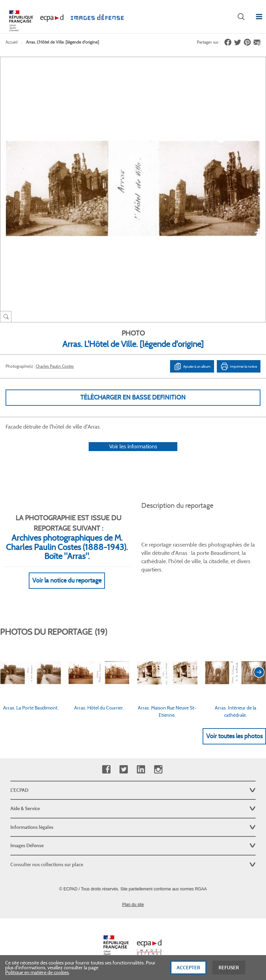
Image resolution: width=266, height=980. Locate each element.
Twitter (123, 770)
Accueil (12, 42)
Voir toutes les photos (234, 736)
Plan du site (133, 905)
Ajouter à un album (192, 366)
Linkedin (141, 770)
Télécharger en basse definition (133, 397)
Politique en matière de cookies (37, 976)
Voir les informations (133, 446)
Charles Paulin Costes (55, 366)
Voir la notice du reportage (67, 580)
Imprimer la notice (239, 366)
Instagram (158, 770)
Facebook (106, 770)
